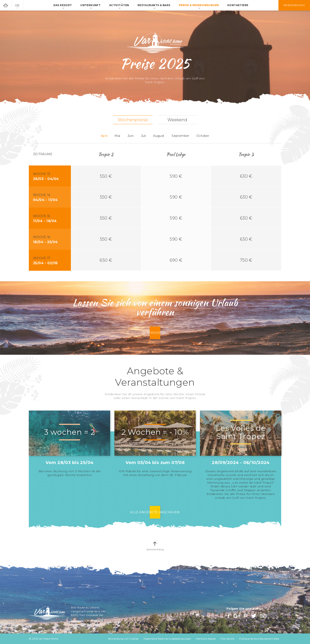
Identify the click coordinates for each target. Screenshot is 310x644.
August (159, 136)
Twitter (254, 616)
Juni (131, 136)
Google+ (237, 616)
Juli (143, 136)
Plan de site (227, 639)
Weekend (177, 120)
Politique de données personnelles (259, 639)
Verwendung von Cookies (123, 639)
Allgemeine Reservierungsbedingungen (167, 639)
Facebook (229, 616)
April (104, 136)
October (203, 136)
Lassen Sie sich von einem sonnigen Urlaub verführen (155, 307)
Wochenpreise (133, 120)
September (180, 136)
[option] (70, 444)
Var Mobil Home (6, 5)
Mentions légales (206, 639)
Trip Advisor (264, 616)
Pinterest (246, 616)
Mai (117, 136)
